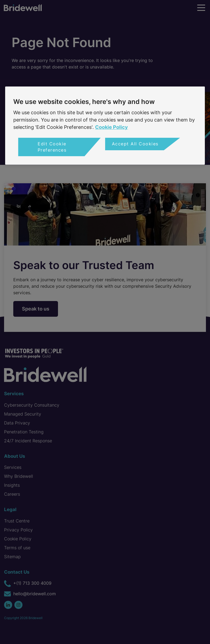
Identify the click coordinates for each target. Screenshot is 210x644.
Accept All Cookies (135, 144)
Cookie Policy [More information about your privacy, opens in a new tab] (112, 127)
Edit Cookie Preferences (52, 147)
